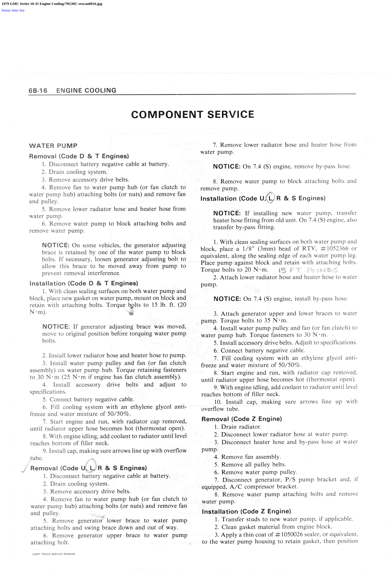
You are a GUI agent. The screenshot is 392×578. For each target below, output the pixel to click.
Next (22, 10)
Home (15, 10)
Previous (6, 10)
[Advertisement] (197, 38)
